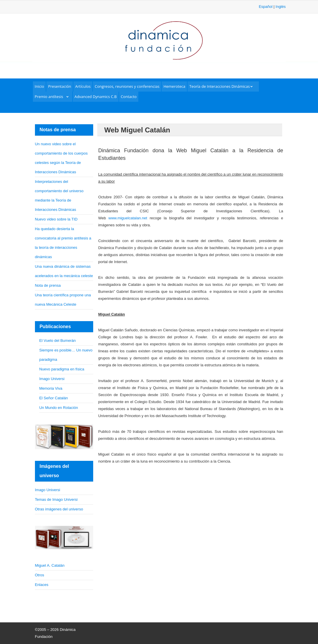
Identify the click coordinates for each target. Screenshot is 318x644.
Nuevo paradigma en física (62, 369)
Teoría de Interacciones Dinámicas (221, 86)
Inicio (39, 86)
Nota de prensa (48, 285)
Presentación (60, 86)
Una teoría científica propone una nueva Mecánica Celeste (63, 300)
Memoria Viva (51, 388)
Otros (40, 575)
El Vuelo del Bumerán (58, 341)
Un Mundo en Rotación (59, 408)
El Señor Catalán (54, 398)
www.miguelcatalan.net (128, 218)
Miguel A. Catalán (50, 565)
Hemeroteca (174, 86)
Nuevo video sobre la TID (56, 219)
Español (266, 7)
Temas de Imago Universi (56, 499)
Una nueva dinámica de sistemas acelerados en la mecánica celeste (64, 271)
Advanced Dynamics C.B (96, 97)
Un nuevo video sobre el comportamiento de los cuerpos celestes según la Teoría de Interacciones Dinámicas (61, 158)
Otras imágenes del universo (59, 509)
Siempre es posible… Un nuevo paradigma (66, 355)
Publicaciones (55, 327)
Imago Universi (52, 379)
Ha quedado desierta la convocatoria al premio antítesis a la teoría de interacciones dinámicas (63, 243)
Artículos (83, 86)
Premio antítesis (52, 97)
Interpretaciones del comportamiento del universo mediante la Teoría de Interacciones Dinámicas (59, 196)
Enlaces (42, 585)
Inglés (281, 7)
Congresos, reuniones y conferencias (127, 86)
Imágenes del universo (54, 471)
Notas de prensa (58, 130)
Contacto (129, 97)
